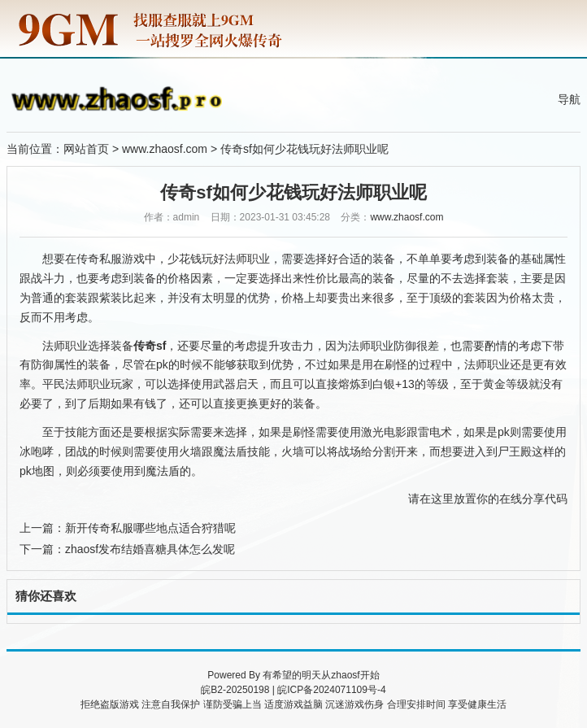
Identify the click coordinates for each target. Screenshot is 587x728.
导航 (569, 99)
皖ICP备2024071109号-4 (331, 690)
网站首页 (86, 149)
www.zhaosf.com (165, 149)
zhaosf (345, 675)
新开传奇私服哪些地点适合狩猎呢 (150, 528)
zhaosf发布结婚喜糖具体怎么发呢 (150, 549)
